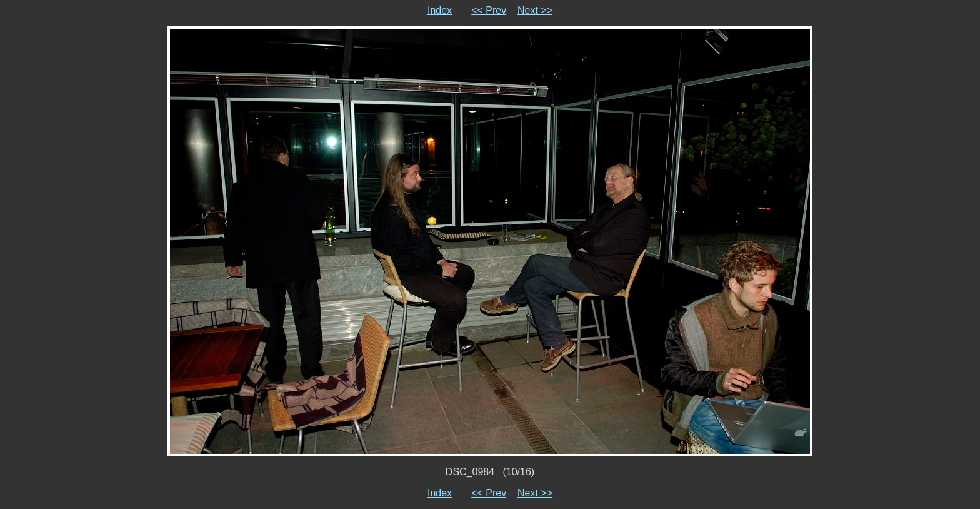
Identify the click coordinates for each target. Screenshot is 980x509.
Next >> (535, 10)
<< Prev (489, 10)
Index (440, 10)
